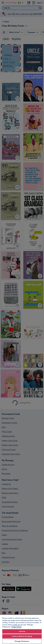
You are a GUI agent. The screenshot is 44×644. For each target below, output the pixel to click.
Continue (22, 631)
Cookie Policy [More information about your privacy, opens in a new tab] (16, 627)
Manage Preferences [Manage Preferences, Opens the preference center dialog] (22, 641)
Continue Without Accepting (22, 636)
